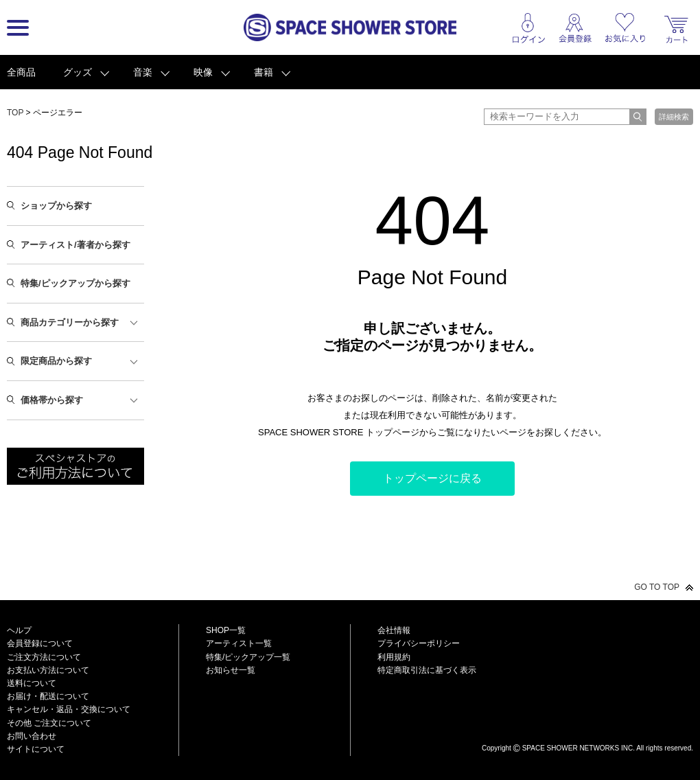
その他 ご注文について (49, 723)
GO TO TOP (657, 587)
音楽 (143, 72)
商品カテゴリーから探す (70, 322)
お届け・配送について (48, 696)
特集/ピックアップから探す (75, 283)
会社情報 (394, 630)
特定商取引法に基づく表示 (427, 670)
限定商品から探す (56, 361)
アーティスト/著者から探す (75, 245)
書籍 (264, 72)
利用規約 (394, 657)
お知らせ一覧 (231, 670)
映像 (203, 72)
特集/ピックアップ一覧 (248, 657)
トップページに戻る (432, 478)
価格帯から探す (52, 400)
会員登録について (40, 643)
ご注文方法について (44, 657)
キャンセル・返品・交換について (69, 709)
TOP (15, 113)
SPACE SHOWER (587, 725)
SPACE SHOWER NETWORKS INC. (579, 748)
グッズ (78, 72)
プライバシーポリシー (419, 643)
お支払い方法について (48, 670)
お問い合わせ (32, 736)
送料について (32, 683)
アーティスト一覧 (239, 643)
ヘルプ (19, 630)
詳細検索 (674, 117)
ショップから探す (56, 206)
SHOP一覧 (226, 630)
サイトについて (36, 749)
